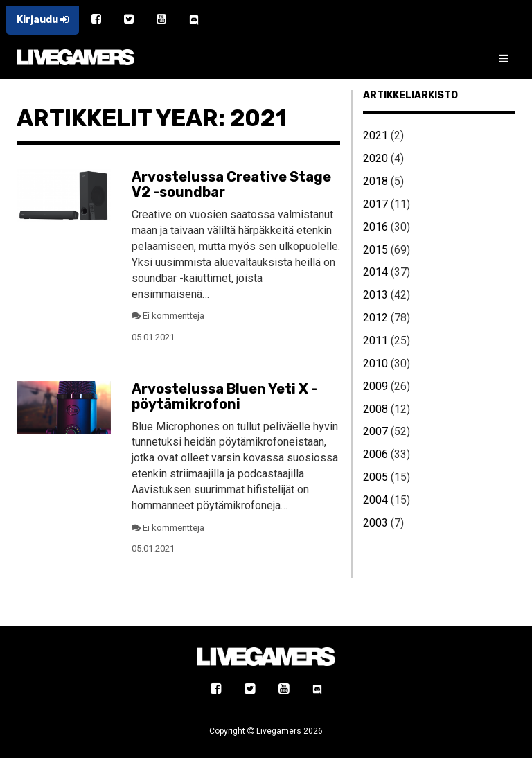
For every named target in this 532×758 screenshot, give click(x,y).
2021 (375, 135)
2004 (375, 500)
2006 (375, 454)
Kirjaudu (43, 20)
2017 (375, 204)
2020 (375, 158)
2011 (375, 341)
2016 (375, 227)
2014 (375, 272)
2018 (375, 181)
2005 (375, 477)
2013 (375, 295)
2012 (375, 318)
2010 (375, 363)
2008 (375, 409)
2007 (375, 431)
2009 (375, 386)
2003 (375, 523)
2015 (375, 250)
